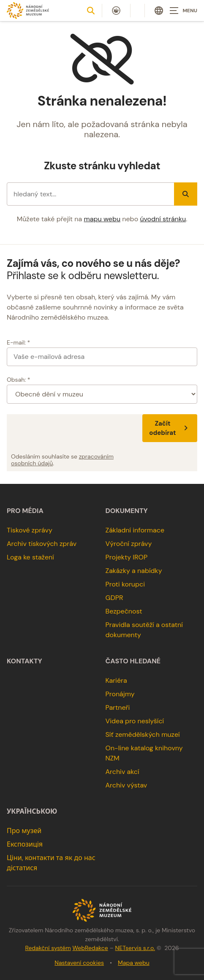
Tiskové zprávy (30, 530)
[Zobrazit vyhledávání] (91, 11)
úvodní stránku (163, 219)
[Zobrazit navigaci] (183, 11)
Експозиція (25, 844)
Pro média (25, 511)
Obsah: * (19, 380)
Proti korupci (125, 584)
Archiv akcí (122, 772)
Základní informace (135, 530)
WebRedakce (90, 948)
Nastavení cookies (79, 963)
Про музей (24, 831)
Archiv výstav (126, 785)
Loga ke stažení (30, 557)
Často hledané (133, 661)
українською (32, 812)
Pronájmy (120, 694)
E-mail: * (18, 342)
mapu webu (102, 219)
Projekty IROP (127, 557)
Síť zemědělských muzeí (143, 734)
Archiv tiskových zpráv (42, 544)
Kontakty (24, 661)
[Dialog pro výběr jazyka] (159, 11)
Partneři (118, 707)
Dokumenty (127, 511)
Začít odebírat (170, 428)
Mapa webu (134, 963)
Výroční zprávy (129, 544)
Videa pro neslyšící (135, 721)
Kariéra (116, 680)
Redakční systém (48, 948)
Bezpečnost (124, 611)
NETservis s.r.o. (135, 948)
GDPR (114, 598)
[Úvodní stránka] (28, 10)
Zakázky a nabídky (134, 571)
